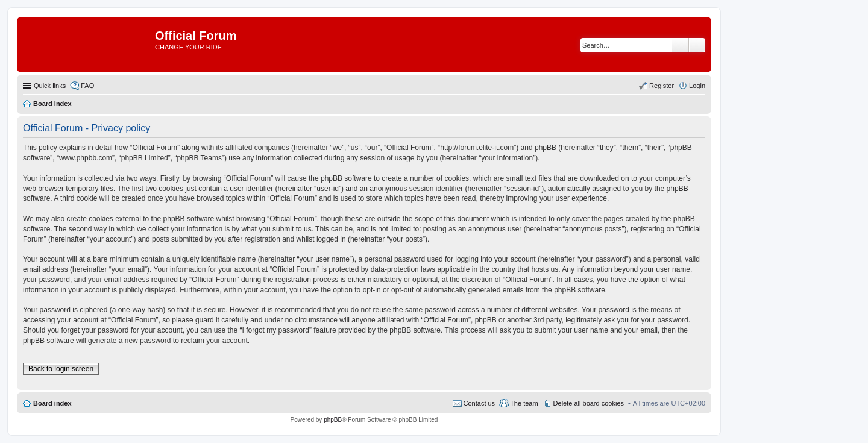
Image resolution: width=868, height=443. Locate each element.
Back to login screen (61, 369)
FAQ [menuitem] (87, 86)
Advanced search (697, 45)
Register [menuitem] (662, 86)
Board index (52, 403)
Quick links (50, 86)
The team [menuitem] (524, 403)
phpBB (333, 420)
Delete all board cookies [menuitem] (589, 403)
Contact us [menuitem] (480, 403)
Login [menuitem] (697, 86)
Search (680, 45)
